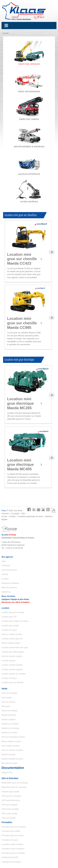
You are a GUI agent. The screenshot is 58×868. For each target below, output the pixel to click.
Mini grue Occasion (10, 763)
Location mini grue (9, 630)
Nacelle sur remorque (10, 728)
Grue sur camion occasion (12, 750)
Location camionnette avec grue (15, 648)
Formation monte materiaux (13, 849)
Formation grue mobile (11, 831)
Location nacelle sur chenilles (14, 674)
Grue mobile (7, 698)
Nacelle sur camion (9, 733)
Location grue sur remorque (13, 612)
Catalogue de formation (11, 862)
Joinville (5, 574)
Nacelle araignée (9, 720)
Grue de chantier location (12, 656)
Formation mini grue (10, 840)
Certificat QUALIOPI (10, 857)
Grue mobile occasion (11, 746)
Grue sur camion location (12, 634)
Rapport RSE (7, 773)
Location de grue (8, 661)
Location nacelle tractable (12, 665)
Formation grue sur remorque (14, 827)
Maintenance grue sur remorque (15, 783)
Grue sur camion (8, 702)
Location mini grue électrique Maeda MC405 (20, 465)
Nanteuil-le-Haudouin (10, 583)
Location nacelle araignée (12, 669)
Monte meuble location (11, 643)
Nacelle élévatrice (9, 715)
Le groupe (15, 514)
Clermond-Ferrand (9, 570)
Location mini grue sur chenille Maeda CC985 (22, 323)
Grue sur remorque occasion (13, 737)
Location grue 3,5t (9, 617)
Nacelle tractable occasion (12, 759)
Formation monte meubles (12, 844)
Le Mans (5, 579)
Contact (12, 516)
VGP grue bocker (9, 818)
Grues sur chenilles (10, 711)
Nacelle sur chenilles (10, 724)
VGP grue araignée (10, 805)
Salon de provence (9, 588)
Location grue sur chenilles (13, 683)
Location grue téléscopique (13, 652)
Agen (4, 561)
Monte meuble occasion (11, 741)
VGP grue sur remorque (11, 796)
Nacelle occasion (9, 755)
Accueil (5, 33)
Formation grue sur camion (13, 836)
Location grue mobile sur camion (15, 621)
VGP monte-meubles (10, 809)
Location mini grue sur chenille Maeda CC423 (22, 259)
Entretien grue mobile (10, 792)
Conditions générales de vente (30, 516)
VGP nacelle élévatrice (11, 800)
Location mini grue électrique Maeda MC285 (20, 403)
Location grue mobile (10, 626)
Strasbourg (6, 592)
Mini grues (6, 706)
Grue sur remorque (9, 693)
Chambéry (6, 566)
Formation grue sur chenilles (13, 853)
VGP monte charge (9, 814)
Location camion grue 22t (12, 639)
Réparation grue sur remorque (14, 787)
